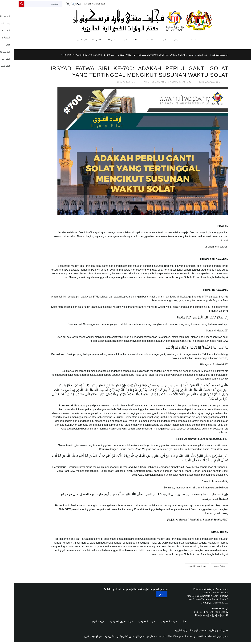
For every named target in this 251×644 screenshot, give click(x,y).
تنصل (171, 621)
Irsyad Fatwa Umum (183, 566)
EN (75, 4)
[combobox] (29, 4)
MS (79, 4)
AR (72, 4)
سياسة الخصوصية (155, 621)
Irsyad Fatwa (206, 566)
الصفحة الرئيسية (179, 40)
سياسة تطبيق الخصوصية (107, 621)
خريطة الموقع (84, 621)
